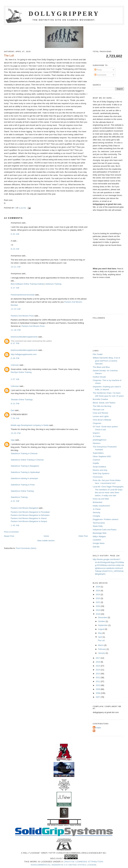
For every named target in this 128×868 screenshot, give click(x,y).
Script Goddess (99, 467)
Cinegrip (96, 516)
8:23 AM (15, 249)
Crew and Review (100, 413)
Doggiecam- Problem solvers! (106, 519)
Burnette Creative (100, 399)
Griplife (96, 463)
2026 (98, 587)
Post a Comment (11, 532)
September (103, 625)
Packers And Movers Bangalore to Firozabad (30, 512)
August (101, 629)
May (100, 633)
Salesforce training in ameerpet (24, 478)
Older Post (83, 536)
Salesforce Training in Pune (23, 485)
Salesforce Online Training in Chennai (27, 460)
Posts (98, 70)
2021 (98, 602)
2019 (98, 610)
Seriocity (97, 512)
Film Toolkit (98, 354)
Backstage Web (100, 533)
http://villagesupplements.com (24, 354)
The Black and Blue (101, 367)
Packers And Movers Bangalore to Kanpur (29, 521)
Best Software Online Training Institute (27, 284)
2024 (98, 594)
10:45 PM (16, 433)
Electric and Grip (100, 470)
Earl (13, 410)
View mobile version (46, 541)
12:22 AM (16, 309)
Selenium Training (53, 284)
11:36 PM (16, 330)
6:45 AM (15, 234)
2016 (98, 662)
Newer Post (9, 536)
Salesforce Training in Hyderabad (25, 472)
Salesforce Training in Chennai (24, 453)
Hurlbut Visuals (99, 377)
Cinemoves (98, 477)
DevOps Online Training (21, 372)
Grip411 (96, 433)
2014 (98, 670)
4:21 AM (15, 501)
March (101, 645)
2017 (98, 658)
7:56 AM (15, 418)
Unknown (15, 365)
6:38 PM (15, 358)
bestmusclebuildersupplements (24, 337)
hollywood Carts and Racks (105, 530)
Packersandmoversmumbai (23, 295)
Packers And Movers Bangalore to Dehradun (30, 515)
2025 (98, 591)
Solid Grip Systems (101, 473)
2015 (98, 666)
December (103, 617)
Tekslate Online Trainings (22, 400)
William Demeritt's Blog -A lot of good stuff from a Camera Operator (106, 361)
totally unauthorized (101, 506)
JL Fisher (97, 436)
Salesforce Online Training (22, 491)
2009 (98, 689)
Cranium (96, 460)
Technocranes (99, 523)
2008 (98, 693)
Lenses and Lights (101, 416)
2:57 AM (15, 379)
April (100, 637)
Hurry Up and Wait (101, 499)
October (102, 621)
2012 (98, 678)
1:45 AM (15, 525)
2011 (98, 681)
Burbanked (98, 502)
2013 (98, 674)
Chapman (97, 423)
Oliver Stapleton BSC (102, 456)
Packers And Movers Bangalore (25, 508)
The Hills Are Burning (102, 406)
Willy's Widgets (99, 536)
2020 (98, 606)
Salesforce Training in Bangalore (25, 466)
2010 (98, 685)
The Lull (101, 640)
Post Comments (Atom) (26, 548)
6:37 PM (15, 343)
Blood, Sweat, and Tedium (104, 403)
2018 (98, 614)
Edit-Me (96, 547)
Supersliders (98, 453)
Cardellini (97, 540)
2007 (98, 697)
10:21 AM (16, 267)
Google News (99, 543)
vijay (13, 440)
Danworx (97, 443)
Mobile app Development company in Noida (30, 425)
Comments (100, 75)
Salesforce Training (19, 497)
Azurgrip (97, 728)
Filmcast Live (99, 410)
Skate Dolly (98, 526)
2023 (98, 598)
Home (46, 536)
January (102, 653)
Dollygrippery (64, 14)
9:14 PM (15, 404)
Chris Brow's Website (102, 420)
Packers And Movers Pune (22, 316)
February (102, 649)
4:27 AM (15, 288)
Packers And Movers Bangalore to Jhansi (29, 518)
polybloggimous (100, 440)
